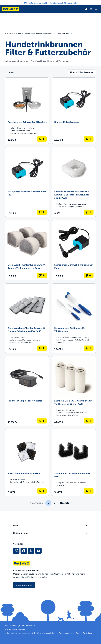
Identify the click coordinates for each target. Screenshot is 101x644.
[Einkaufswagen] (86, 9)
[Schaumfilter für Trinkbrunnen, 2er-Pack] (74, 462)
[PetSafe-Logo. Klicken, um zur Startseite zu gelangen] (11, 9)
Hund (18, 34)
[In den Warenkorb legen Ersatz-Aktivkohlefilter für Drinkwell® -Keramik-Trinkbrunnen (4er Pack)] (42, 275)
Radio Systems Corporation (23, 626)
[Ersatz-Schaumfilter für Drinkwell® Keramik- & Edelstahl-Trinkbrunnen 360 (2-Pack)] (74, 182)
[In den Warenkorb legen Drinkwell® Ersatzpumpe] (89, 139)
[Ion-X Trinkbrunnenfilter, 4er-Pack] (27, 462)
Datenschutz (12, 633)
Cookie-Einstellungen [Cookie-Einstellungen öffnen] (85, 633)
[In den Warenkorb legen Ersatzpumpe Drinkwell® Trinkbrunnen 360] (42, 212)
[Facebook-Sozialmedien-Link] (24, 551)
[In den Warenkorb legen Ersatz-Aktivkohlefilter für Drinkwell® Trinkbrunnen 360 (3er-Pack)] (89, 421)
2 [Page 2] (55, 503)
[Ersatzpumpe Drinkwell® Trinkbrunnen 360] (27, 182)
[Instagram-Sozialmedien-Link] (16, 551)
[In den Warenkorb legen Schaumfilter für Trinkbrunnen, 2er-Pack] (89, 491)
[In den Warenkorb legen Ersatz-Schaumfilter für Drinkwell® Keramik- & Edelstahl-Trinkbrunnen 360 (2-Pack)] (89, 212)
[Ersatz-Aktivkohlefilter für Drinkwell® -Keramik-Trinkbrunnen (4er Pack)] (27, 250)
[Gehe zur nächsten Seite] (66, 503)
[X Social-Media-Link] (31, 551)
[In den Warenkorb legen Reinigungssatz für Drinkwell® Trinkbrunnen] (89, 348)
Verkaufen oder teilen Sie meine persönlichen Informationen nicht (46, 633)
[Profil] (91, 9)
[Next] (92, 3)
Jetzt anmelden (24, 585)
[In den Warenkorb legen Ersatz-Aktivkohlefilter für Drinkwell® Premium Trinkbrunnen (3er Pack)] (42, 348)
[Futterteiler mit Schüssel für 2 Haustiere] (27, 111)
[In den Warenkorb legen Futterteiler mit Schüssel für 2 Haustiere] (42, 139)
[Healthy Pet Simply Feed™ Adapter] (27, 391)
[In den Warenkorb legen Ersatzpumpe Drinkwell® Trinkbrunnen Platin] (89, 275)
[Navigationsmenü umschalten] (96, 9)
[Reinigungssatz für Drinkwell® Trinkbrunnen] (74, 318)
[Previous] (9, 3)
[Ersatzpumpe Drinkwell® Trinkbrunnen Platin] (74, 250)
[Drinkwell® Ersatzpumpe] (74, 111)
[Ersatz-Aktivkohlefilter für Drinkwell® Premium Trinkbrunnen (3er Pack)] (27, 318)
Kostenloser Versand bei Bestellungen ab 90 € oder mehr (53, 3)
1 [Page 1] (48, 503)
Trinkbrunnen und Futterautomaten (39, 34)
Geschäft (9, 34)
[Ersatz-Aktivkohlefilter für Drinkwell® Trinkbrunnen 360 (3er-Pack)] (74, 391)
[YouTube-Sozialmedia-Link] (38, 551)
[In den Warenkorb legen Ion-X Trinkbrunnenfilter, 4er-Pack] (42, 491)
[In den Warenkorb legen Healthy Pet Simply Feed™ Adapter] (42, 421)
